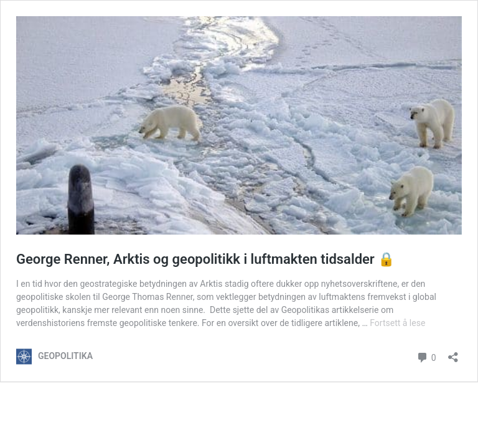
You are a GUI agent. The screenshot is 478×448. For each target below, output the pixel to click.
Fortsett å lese (397, 323)
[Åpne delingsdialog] (453, 353)
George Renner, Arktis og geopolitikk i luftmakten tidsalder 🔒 (205, 259)
